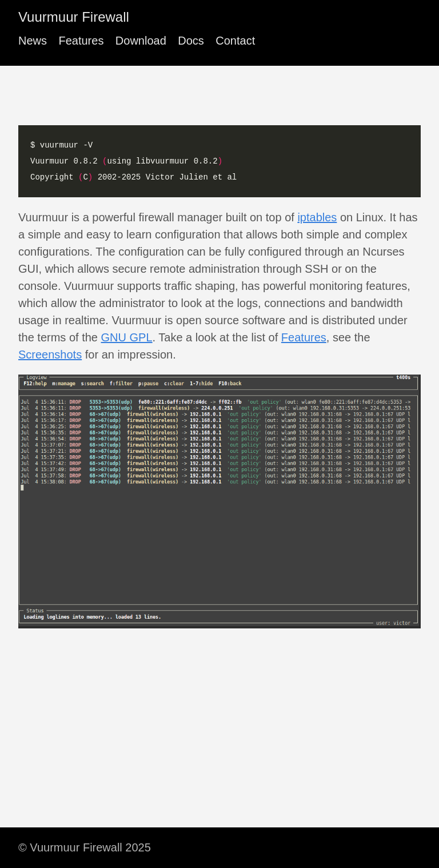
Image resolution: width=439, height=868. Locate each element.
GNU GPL (127, 337)
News (33, 41)
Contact (235, 41)
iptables (317, 217)
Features (81, 41)
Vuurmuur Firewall (74, 17)
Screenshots (50, 355)
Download (141, 41)
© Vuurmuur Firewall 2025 (85, 847)
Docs (191, 41)
